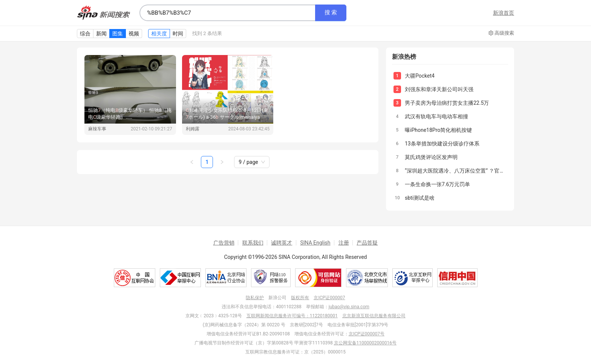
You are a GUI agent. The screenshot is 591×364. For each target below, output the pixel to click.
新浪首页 (504, 13)
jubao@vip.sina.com (349, 307)
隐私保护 (255, 298)
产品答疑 (367, 243)
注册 (344, 243)
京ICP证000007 (329, 298)
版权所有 (300, 298)
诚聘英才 (282, 243)
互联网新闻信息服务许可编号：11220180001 (292, 316)
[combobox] (227, 13)
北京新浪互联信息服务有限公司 (374, 316)
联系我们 (253, 243)
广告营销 (224, 243)
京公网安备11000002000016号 (365, 343)
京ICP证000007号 (367, 334)
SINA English (315, 243)
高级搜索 (501, 33)
